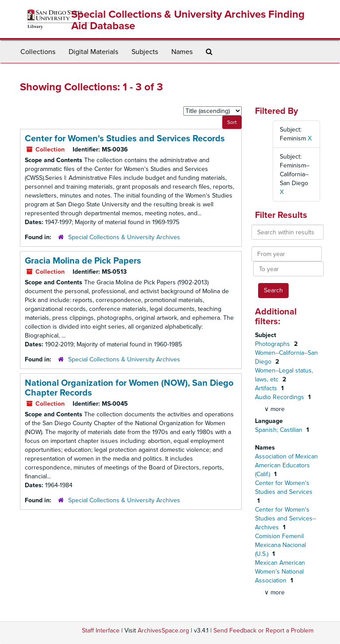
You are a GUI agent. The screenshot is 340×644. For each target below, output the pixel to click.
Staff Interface (101, 630)
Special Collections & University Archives (124, 237)
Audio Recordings (280, 397)
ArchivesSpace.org (163, 630)
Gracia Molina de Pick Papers (83, 261)
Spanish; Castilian (280, 430)
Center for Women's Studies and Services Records (125, 139)
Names (182, 52)
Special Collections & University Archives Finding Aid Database (188, 20)
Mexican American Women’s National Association (280, 572)
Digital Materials (93, 52)
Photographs (273, 344)
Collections (38, 52)
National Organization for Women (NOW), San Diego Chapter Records (129, 388)
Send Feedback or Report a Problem (263, 630)
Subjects (145, 52)
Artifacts (267, 388)
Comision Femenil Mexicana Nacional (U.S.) (280, 545)
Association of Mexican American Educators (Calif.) (286, 465)
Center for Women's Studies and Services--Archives (286, 518)
